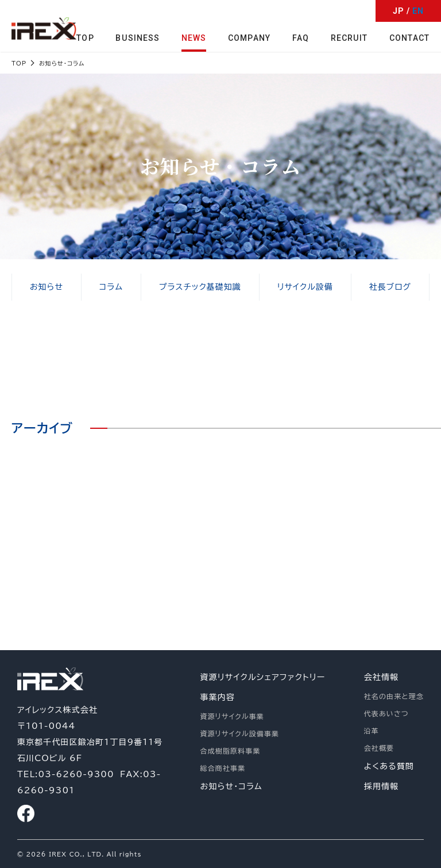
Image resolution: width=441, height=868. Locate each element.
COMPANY (250, 38)
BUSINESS (138, 38)
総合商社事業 (223, 768)
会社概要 (379, 748)
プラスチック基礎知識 (200, 287)
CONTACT (409, 38)
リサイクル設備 (305, 287)
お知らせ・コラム (231, 786)
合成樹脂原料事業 (231, 751)
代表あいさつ (386, 713)
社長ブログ (390, 287)
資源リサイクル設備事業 (240, 733)
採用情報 (381, 786)
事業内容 (218, 697)
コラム (111, 287)
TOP (86, 38)
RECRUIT (350, 38)
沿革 (372, 731)
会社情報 (381, 677)
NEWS (194, 38)
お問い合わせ (344, 556)
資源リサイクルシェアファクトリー (263, 677)
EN (418, 11)
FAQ (301, 38)
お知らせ (47, 287)
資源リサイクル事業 (232, 716)
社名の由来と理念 (394, 696)
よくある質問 (389, 766)
